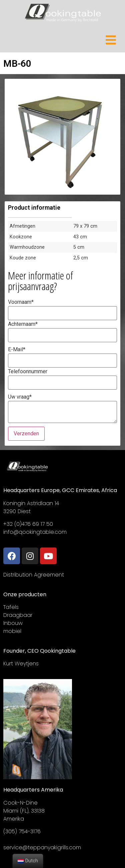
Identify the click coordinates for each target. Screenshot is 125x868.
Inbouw (13, 623)
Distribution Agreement (34, 575)
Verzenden (26, 433)
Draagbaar (18, 615)
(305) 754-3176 (22, 831)
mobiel (12, 631)
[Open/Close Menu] (111, 40)
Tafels (11, 607)
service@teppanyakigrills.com (42, 847)
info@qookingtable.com (35, 532)
